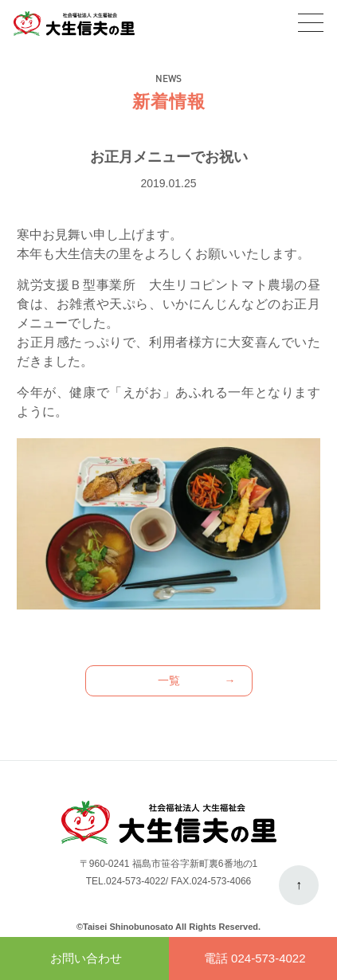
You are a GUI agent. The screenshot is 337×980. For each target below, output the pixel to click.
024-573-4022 (136, 881)
